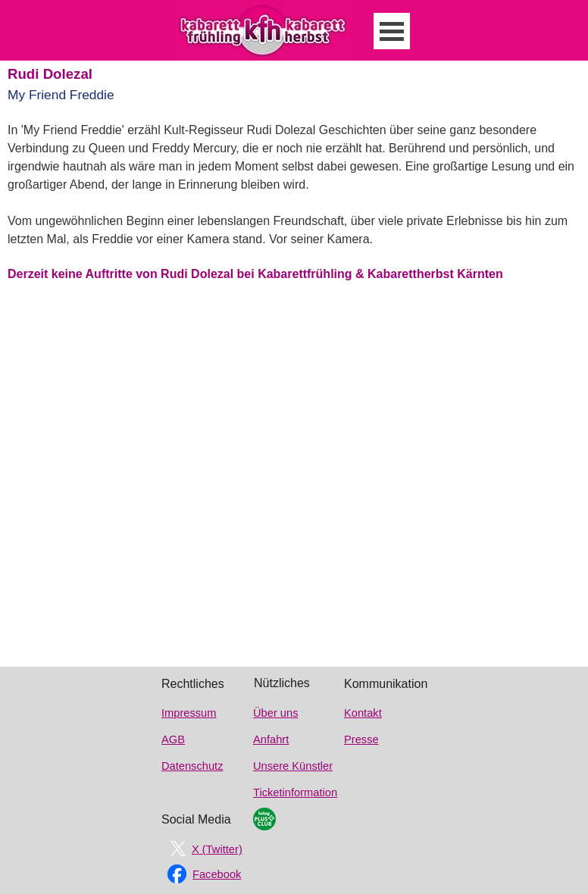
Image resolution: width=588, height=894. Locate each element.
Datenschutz (192, 766)
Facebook (217, 874)
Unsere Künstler (293, 766)
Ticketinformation (295, 792)
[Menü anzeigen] (392, 31)
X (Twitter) (217, 849)
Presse (361, 739)
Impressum (189, 713)
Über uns (275, 713)
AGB (173, 739)
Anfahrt (271, 739)
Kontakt (363, 713)
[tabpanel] (298, 215)
